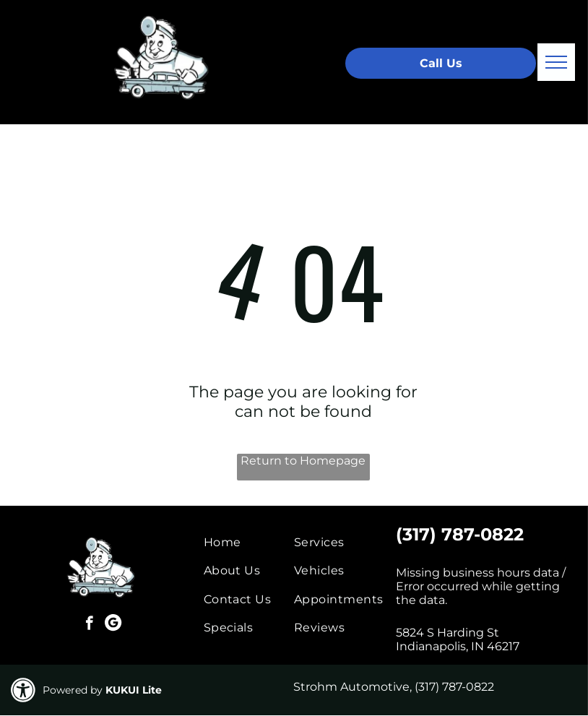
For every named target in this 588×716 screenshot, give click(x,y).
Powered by (73, 690)
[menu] (556, 62)
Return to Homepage (303, 461)
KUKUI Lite (134, 690)
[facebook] (89, 625)
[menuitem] (256, 542)
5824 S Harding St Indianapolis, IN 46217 (458, 639)
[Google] (113, 625)
